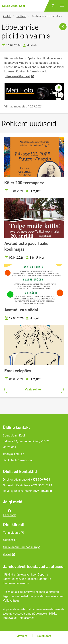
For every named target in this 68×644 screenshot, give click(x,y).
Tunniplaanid (12, 533)
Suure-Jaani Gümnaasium (20, 547)
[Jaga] (63, 27)
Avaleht (7, 16)
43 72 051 (10, 447)
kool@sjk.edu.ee (14, 454)
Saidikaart (44, 636)
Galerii (7, 554)
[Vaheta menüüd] (62, 6)
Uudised (21, 16)
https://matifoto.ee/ (20, 76)
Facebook (10, 513)
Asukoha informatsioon (18, 460)
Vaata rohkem (34, 389)
